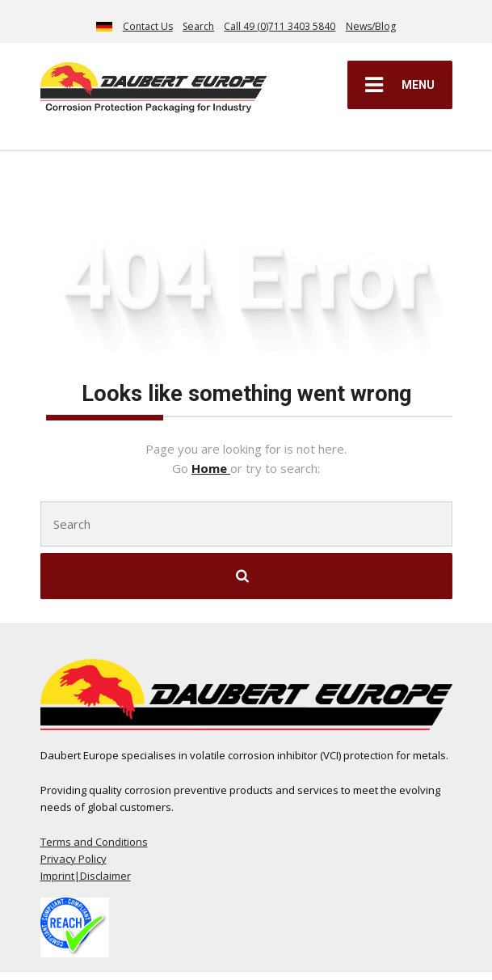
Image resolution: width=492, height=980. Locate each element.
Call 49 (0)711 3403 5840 (280, 26)
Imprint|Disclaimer (86, 876)
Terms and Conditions (94, 842)
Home (211, 468)
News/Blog (371, 26)
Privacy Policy (74, 859)
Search (198, 26)
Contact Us (148, 26)
